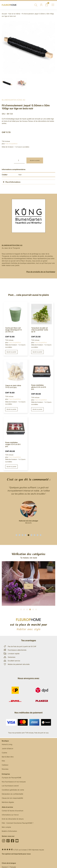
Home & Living (7, 744)
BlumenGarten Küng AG (13, 100)
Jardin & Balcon (7, 748)
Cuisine (4, 753)
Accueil (4, 14)
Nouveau (5, 769)
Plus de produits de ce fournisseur (41, 272)
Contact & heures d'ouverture (12, 811)
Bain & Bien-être (8, 757)
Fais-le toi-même (14, 14)
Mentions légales (8, 802)
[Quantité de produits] (19, 160)
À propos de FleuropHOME (11, 778)
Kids (3, 761)
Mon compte (6, 827)
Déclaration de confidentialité (12, 794)
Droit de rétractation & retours (13, 819)
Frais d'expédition (11, 144)
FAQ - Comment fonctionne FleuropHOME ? (18, 823)
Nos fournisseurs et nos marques (14, 782)
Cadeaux (5, 765)
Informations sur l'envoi (10, 815)
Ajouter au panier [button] (11, 352)
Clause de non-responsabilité (12, 798)
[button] (16, 535)
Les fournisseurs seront (10, 786)
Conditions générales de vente (13, 790)
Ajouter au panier (35, 160)
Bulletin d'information (9, 831)
